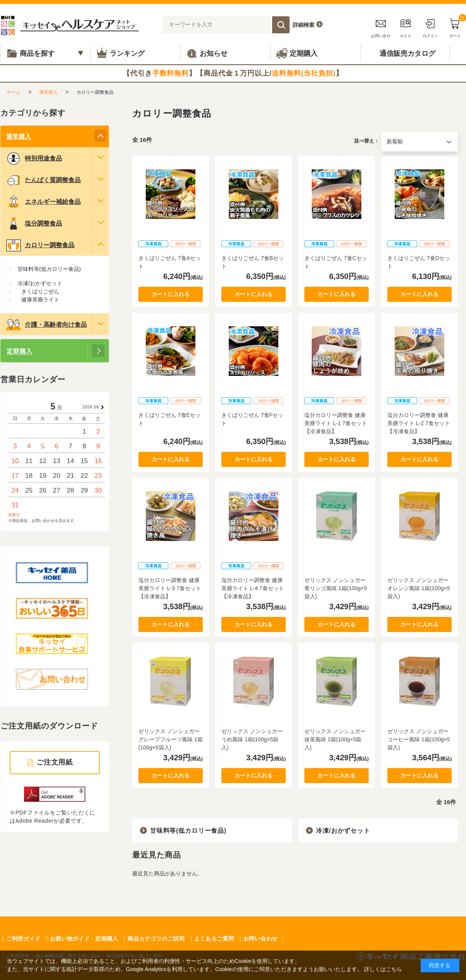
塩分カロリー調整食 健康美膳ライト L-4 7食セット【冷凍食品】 (253, 588)
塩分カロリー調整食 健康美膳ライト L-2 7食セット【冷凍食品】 (419, 423)
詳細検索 (304, 25)
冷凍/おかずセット (343, 831)
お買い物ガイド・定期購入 (84, 939)
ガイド (406, 27)
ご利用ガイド (23, 939)
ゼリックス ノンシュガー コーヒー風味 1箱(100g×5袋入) (419, 739)
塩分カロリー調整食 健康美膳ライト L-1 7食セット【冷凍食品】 (336, 423)
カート (455, 27)
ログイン (430, 27)
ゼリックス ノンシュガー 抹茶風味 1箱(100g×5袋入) (335, 739)
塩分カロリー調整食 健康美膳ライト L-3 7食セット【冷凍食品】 (170, 588)
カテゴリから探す (33, 113)
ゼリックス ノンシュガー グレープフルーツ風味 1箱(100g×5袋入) (171, 739)
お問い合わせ (261, 939)
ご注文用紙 (55, 762)
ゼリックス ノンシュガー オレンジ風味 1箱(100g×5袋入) (419, 588)
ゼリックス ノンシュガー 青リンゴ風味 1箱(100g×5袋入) (336, 588)
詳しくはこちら (383, 969)
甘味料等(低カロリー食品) (188, 831)
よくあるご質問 (214, 939)
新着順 (395, 141)
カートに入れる (171, 294)
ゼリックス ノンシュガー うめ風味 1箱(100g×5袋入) (252, 739)
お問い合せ (381, 27)
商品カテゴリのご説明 (156, 939)
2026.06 (91, 407)
